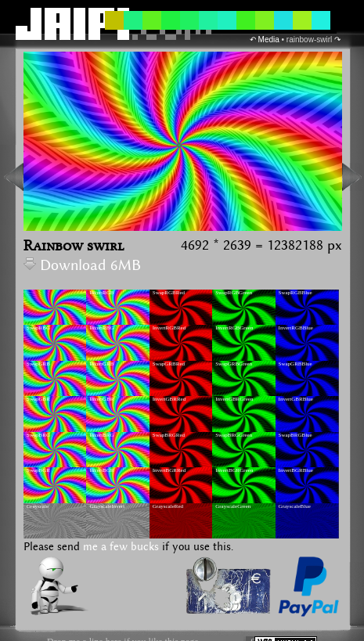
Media (269, 40)
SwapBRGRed (169, 435)
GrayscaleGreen (233, 506)
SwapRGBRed (169, 293)
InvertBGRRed (169, 470)
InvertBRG (101, 435)
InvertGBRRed (169, 399)
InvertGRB (101, 364)
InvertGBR (101, 399)
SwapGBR (38, 399)
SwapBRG (38, 435)
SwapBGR (38, 470)
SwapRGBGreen (234, 293)
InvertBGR (101, 470)
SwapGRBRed (169, 364)
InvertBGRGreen (234, 470)
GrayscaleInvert (107, 506)
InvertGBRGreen (234, 399)
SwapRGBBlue (296, 293)
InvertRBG (101, 328)
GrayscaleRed (168, 506)
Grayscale (38, 506)
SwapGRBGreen (234, 364)
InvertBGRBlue (296, 470)
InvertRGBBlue (296, 328)
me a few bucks (121, 547)
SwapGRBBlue (296, 364)
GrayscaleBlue (295, 506)
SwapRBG (38, 328)
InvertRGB (101, 293)
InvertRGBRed (169, 328)
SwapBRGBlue (296, 435)
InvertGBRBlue (296, 399)
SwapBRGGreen (234, 435)
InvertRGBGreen (234, 328)
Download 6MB (82, 266)
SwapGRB (38, 364)
